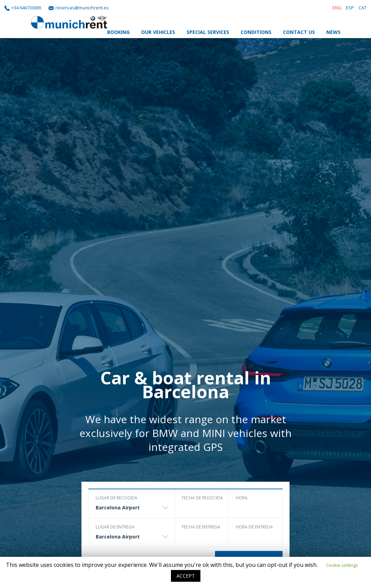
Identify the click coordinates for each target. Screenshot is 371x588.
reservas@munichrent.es (82, 8)
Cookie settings (342, 565)
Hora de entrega (254, 527)
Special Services (208, 32)
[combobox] (132, 511)
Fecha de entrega (201, 527)
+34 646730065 (27, 8)
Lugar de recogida (117, 498)
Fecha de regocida (202, 498)
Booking (118, 32)
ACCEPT (186, 576)
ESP (350, 8)
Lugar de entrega (115, 527)
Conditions (256, 32)
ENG (337, 8)
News (333, 32)
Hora (242, 498)
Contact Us (299, 32)
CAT (363, 8)
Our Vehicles (158, 32)
